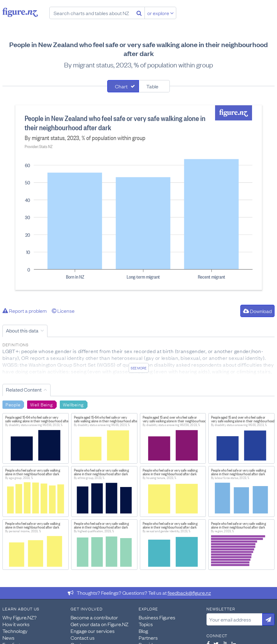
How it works (16, 624)
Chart (121, 86)
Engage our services (93, 631)
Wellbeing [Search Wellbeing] (73, 404)
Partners (148, 638)
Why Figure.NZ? (20, 617)
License (63, 311)
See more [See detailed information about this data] (138, 368)
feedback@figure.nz (189, 593)
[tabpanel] (139, 198)
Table (152, 86)
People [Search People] (13, 404)
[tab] (123, 86)
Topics (146, 624)
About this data (22, 330)
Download (257, 311)
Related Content (24, 389)
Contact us (83, 638)
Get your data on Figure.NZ (100, 624)
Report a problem (25, 311)
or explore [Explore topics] (161, 13)
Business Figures (157, 617)
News (8, 638)
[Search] (139, 13)
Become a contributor (94, 617)
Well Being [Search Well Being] (41, 404)
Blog (143, 631)
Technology (15, 631)
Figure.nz (20, 12)
